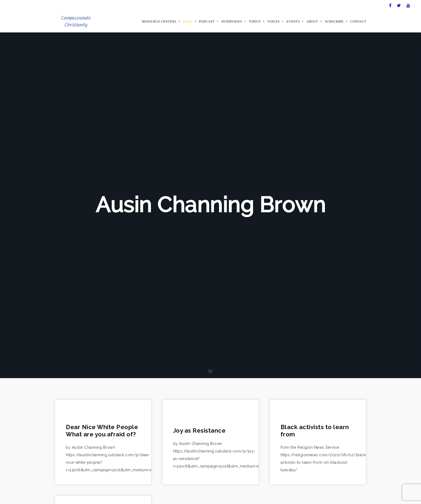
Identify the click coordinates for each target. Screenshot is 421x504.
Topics (255, 21)
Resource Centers (159, 21)
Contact (358, 21)
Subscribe (334, 21)
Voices (274, 21)
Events (293, 21)
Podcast (207, 21)
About (312, 21)
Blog (188, 21)
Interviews (232, 21)
